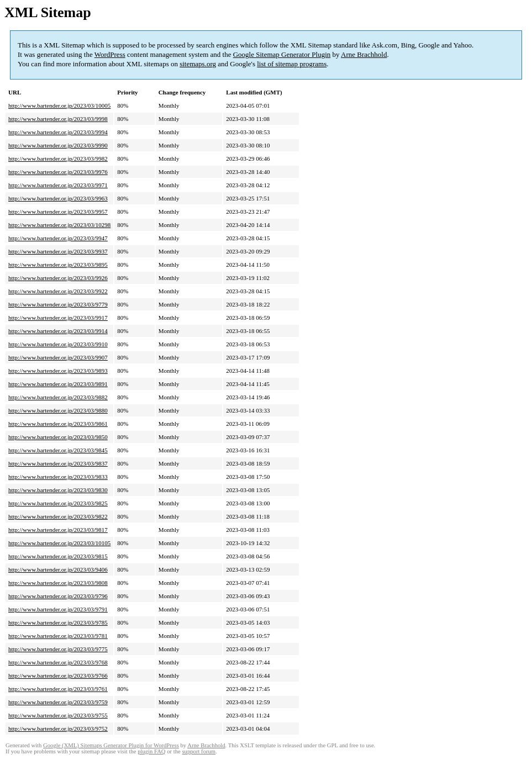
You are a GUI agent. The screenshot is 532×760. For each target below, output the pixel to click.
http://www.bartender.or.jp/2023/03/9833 (58, 477)
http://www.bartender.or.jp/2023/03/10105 (59, 543)
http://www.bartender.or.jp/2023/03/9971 (58, 185)
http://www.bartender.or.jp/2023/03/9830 (58, 490)
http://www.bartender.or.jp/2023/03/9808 (58, 583)
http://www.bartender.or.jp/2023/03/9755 (58, 715)
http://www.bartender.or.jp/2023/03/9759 (58, 702)
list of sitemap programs (292, 64)
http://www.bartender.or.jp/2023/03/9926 (58, 278)
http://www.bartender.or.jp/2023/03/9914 (58, 331)
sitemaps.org (198, 64)
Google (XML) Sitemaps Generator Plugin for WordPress (111, 745)
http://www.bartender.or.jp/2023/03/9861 (58, 424)
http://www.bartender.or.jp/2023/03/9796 (58, 596)
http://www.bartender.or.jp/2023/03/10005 (59, 105)
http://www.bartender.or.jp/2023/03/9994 (58, 132)
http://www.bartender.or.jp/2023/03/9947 (58, 238)
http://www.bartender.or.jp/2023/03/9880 (58, 410)
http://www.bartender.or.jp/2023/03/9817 (58, 530)
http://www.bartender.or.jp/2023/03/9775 (58, 649)
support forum (199, 751)
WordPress (110, 54)
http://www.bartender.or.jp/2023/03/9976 (58, 172)
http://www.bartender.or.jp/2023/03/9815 (58, 556)
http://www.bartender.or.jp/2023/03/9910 (58, 344)
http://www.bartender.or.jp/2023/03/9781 (58, 636)
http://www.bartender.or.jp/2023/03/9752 (58, 729)
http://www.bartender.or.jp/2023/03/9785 (58, 622)
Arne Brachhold (364, 54)
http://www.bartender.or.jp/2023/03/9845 (58, 450)
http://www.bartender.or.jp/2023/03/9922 (58, 291)
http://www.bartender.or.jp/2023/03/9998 (58, 119)
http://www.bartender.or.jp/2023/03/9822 (58, 516)
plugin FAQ (151, 751)
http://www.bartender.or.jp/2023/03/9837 (58, 463)
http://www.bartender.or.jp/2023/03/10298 (59, 225)
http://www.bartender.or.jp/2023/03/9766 (58, 675)
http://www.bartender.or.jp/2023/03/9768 (58, 662)
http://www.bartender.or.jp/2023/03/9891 (58, 384)
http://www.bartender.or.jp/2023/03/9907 (58, 357)
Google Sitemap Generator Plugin (282, 54)
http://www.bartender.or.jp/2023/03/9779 (58, 304)
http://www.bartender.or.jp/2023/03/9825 (58, 503)
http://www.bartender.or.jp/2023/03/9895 (58, 265)
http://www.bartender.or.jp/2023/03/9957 (58, 212)
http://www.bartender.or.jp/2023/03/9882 (58, 397)
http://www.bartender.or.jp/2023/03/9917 (58, 318)
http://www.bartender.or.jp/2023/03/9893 (58, 371)
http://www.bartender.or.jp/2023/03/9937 (58, 251)
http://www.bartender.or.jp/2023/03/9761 (58, 689)
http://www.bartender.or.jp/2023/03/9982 (58, 159)
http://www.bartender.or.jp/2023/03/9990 (58, 145)
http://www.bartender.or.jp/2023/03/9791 (58, 609)
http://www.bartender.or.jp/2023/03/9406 (58, 569)
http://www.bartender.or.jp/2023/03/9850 (58, 437)
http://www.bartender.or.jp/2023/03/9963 (58, 198)
